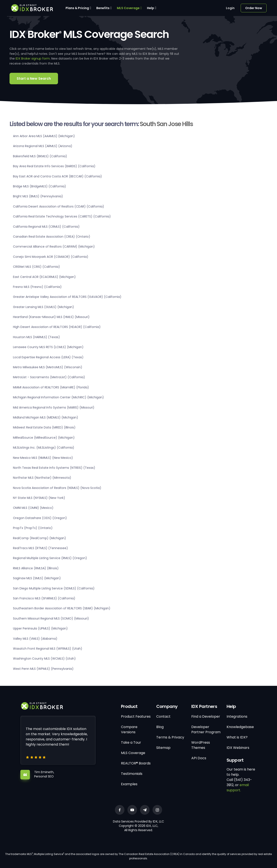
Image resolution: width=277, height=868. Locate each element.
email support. (238, 788)
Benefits (103, 8)
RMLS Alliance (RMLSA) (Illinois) (36, 568)
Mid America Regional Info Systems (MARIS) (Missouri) (54, 407)
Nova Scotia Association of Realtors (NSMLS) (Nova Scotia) (57, 488)
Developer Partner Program (206, 729)
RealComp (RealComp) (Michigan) (39, 538)
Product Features (136, 716)
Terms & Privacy (170, 737)
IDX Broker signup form (33, 58)
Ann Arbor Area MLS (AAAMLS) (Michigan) (44, 136)
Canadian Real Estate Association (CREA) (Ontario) (52, 237)
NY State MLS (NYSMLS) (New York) (39, 498)
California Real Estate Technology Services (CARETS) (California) (62, 216)
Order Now (254, 8)
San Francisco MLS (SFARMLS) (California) (44, 598)
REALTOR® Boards (136, 763)
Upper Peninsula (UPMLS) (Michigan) (40, 628)
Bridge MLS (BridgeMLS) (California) (39, 186)
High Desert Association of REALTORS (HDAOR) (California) (57, 327)
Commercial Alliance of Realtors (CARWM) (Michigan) (54, 247)
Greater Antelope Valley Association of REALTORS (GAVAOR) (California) (67, 297)
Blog (160, 727)
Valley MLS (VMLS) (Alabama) (35, 639)
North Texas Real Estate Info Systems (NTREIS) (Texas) (54, 468)
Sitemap (163, 748)
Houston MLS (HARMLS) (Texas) (36, 337)
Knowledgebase (240, 727)
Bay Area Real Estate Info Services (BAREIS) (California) (54, 166)
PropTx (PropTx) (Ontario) (33, 528)
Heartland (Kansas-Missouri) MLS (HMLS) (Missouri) (51, 317)
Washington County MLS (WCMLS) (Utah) (44, 659)
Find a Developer (206, 716)
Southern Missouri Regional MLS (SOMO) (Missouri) (51, 618)
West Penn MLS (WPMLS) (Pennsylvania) (43, 669)
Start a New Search (34, 79)
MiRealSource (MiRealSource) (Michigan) (44, 438)
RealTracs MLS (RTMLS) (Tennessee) (40, 548)
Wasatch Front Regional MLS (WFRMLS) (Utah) (48, 649)
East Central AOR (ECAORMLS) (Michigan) (44, 277)
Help (151, 8)
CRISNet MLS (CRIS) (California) (36, 267)
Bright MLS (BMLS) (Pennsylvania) (38, 196)
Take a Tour (131, 742)
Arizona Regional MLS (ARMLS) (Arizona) (43, 146)
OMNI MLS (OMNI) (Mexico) (33, 508)
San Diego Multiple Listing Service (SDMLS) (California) (54, 588)
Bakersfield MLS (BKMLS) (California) (40, 156)
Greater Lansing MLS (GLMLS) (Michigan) (43, 307)
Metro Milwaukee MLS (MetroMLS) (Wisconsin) (48, 367)
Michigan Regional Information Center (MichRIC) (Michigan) (58, 397)
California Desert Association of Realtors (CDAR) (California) (59, 206)
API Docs (199, 758)
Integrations (237, 716)
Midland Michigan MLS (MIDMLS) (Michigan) (46, 417)
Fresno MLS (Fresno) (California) (37, 287)
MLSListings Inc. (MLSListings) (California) (44, 448)
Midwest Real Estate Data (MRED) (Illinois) (44, 427)
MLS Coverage (128, 8)
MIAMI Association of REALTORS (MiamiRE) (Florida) (51, 387)
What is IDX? (237, 737)
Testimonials (132, 774)
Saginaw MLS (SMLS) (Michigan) (37, 578)
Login (230, 8)
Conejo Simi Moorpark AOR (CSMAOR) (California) (51, 257)
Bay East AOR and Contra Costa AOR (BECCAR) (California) (57, 176)
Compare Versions (129, 729)
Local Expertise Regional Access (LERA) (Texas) (48, 357)
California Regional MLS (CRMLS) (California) (46, 227)
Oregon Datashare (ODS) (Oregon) (40, 518)
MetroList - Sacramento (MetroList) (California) (49, 377)
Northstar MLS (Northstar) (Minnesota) (42, 478)
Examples (129, 784)
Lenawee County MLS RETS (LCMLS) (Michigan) (48, 347)
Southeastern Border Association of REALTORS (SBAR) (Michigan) (62, 608)
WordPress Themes (201, 745)
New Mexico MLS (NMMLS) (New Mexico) (43, 458)
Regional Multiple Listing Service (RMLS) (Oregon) (50, 558)
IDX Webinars (238, 748)
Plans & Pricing (77, 8)
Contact (163, 716)
